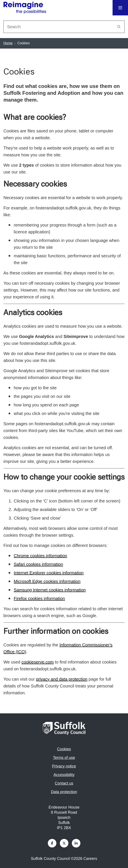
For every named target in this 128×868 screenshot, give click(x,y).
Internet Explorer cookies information (49, 573)
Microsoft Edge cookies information (47, 581)
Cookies (64, 749)
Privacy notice (64, 766)
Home (8, 43)
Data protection (64, 792)
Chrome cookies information (40, 556)
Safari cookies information (38, 564)
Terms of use (64, 758)
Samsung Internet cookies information (50, 590)
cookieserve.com (38, 662)
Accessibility (64, 775)
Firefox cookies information (39, 598)
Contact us (64, 783)
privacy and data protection (62, 679)
